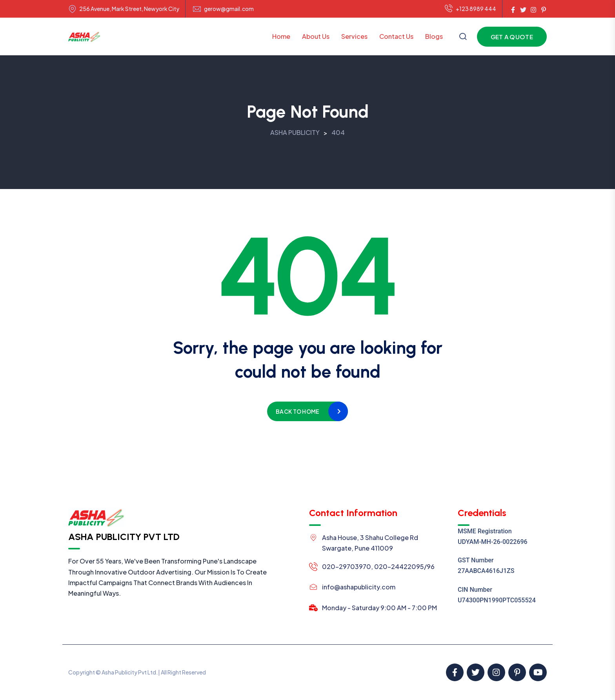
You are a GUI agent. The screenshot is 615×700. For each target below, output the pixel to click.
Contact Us (396, 36)
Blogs (434, 36)
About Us (316, 36)
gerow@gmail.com (229, 9)
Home (281, 36)
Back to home (297, 411)
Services (354, 36)
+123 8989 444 (470, 9)
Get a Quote (512, 37)
